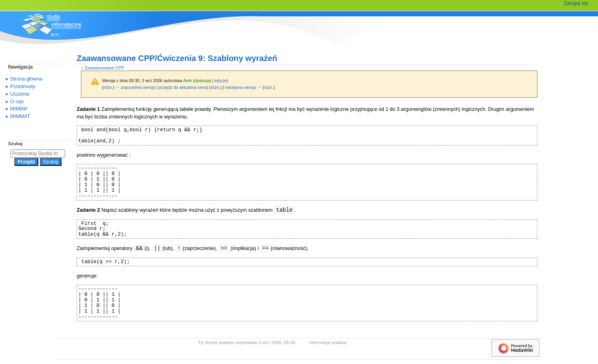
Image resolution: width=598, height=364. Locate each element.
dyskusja (202, 81)
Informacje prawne (328, 342)
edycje (220, 81)
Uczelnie (20, 94)
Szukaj (15, 144)
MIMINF (19, 109)
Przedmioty (23, 87)
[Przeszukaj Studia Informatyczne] (38, 153)
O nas (17, 102)
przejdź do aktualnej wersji (184, 87)
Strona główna (26, 79)
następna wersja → (244, 87)
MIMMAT (20, 116)
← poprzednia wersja (136, 87)
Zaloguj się (576, 3)
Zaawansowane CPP (104, 68)
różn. (108, 87)
